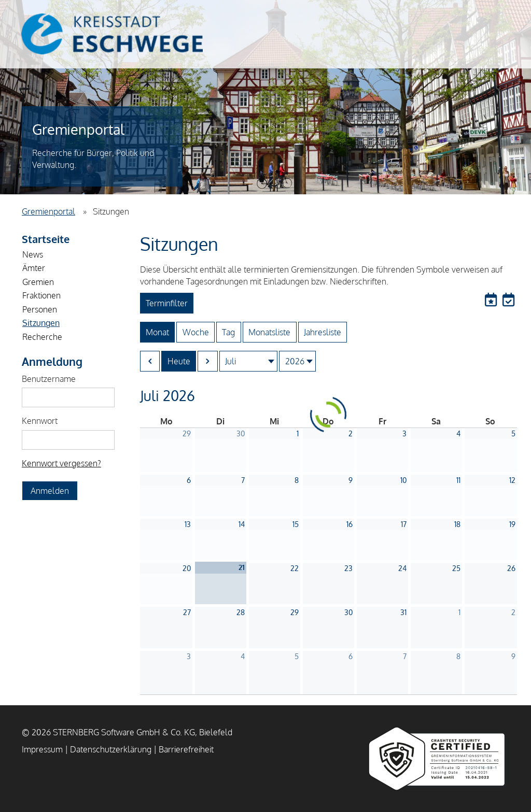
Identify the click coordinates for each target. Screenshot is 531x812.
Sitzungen (41, 323)
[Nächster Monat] (208, 361)
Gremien (38, 282)
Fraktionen (41, 295)
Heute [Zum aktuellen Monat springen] (179, 361)
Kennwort (40, 421)
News (33, 254)
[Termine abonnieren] (492, 300)
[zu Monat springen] (248, 361)
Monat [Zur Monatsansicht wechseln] (157, 332)
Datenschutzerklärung (111, 749)
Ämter (34, 268)
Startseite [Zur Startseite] (46, 239)
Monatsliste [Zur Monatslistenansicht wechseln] (269, 332)
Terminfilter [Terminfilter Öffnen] (167, 303)
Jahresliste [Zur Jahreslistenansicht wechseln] (323, 332)
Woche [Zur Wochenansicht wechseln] (196, 332)
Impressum (42, 749)
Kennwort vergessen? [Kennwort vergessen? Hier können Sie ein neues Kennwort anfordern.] (61, 463)
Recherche (42, 337)
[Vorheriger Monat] (150, 361)
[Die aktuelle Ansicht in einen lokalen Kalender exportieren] (508, 300)
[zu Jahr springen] (297, 361)
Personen (40, 309)
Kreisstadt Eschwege (112, 34)
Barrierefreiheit (186, 749)
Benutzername (49, 379)
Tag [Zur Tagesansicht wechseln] (228, 332)
